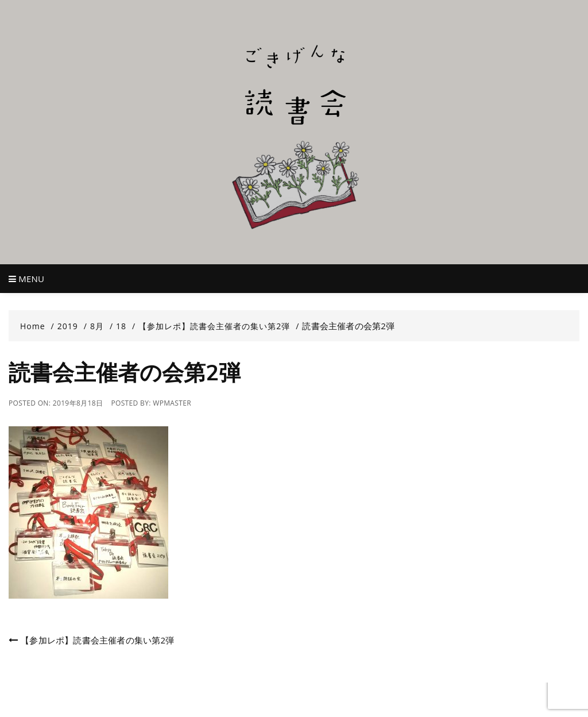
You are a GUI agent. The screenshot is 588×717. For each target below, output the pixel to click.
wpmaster (172, 403)
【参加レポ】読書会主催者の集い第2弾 (97, 640)
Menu (26, 279)
